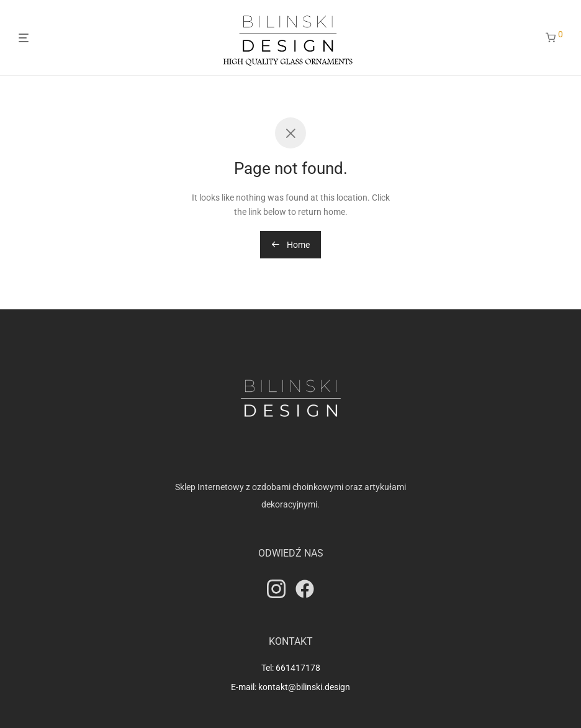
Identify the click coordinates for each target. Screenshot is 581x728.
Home (290, 245)
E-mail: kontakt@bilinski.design (290, 687)
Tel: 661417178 (291, 668)
